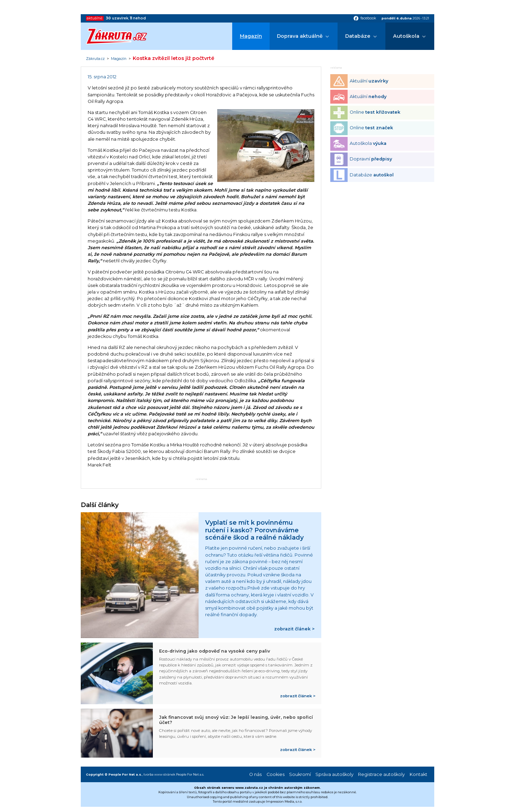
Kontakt (418, 774)
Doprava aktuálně (300, 36)
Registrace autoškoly (381, 774)
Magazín (251, 36)
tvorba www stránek (159, 774)
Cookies (276, 774)
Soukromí (300, 774)
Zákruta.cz (95, 59)
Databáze (358, 36)
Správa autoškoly (334, 774)
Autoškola (406, 36)
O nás (255, 774)
